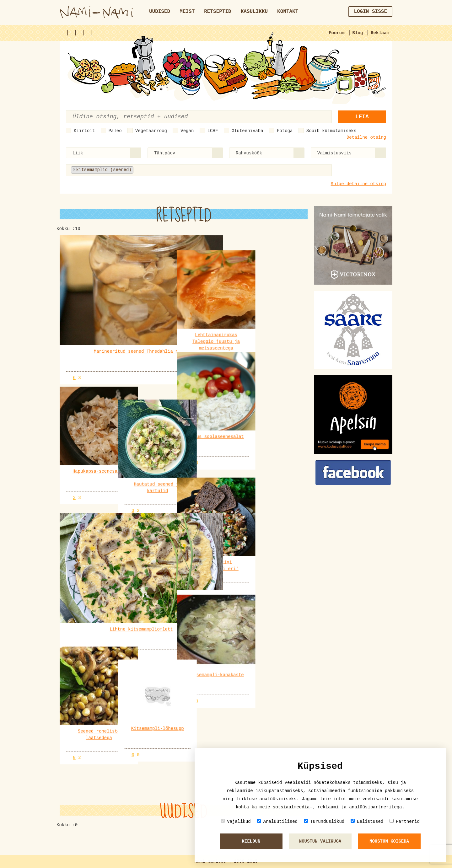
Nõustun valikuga (320, 841)
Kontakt (288, 12)
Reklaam (380, 33)
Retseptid (218, 12)
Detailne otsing (366, 137)
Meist (187, 12)
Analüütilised (277, 821)
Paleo (115, 131)
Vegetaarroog (151, 131)
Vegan (187, 131)
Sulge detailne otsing (358, 184)
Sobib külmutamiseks (331, 131)
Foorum (336, 33)
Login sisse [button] (370, 12)
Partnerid (405, 821)
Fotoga (285, 131)
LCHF (213, 131)
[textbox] (166, 170)
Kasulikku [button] (254, 12)
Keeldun (251, 841)
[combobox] (104, 153)
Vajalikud (236, 821)
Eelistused (367, 821)
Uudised (160, 12)
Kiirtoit (84, 131)
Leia (362, 117)
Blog (358, 33)
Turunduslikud (324, 821)
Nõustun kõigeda (389, 841)
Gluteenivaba (248, 131)
